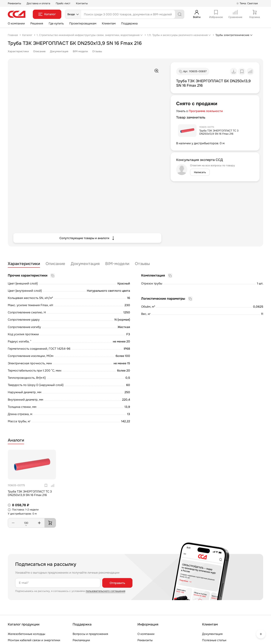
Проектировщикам (83, 23)
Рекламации (81, 640)
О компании (16, 23)
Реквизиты (14, 3)
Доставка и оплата (38, 3)
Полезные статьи (214, 640)
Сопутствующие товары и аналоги (87, 238)
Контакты (82, 3)
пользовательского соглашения (105, 591)
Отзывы (97, 51)
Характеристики (18, 51)
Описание (39, 51)
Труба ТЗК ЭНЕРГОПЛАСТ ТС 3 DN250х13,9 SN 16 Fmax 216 (219, 132)
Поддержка (129, 23)
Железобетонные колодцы (26, 634)
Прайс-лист (63, 3)
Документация (59, 51)
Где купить (56, 23)
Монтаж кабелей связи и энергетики (34, 640)
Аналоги (16, 440)
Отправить (117, 583)
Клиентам (109, 23)
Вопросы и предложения (90, 634)
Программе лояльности (206, 111)
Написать (200, 172)
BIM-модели (80, 51)
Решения (37, 23)
